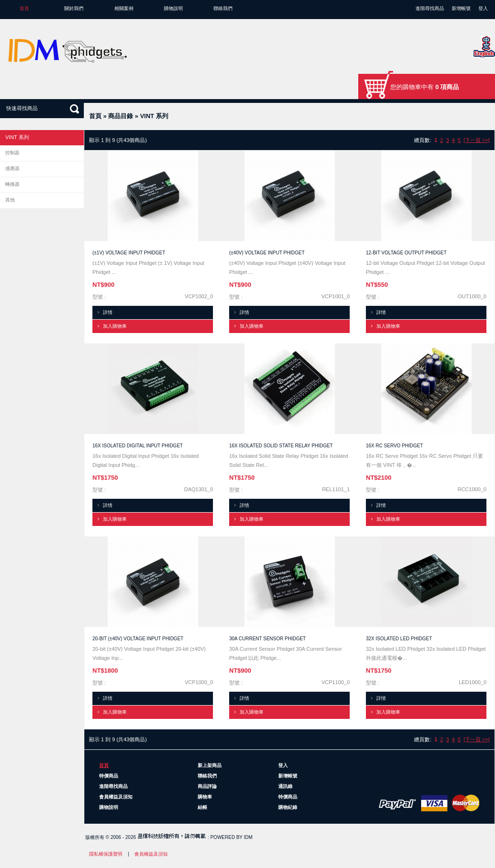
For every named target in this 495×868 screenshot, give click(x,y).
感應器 (12, 168)
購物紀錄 (288, 807)
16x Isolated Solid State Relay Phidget (281, 446)
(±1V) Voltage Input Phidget (129, 253)
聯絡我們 (223, 8)
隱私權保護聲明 (106, 854)
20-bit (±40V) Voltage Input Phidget (138, 639)
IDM (248, 837)
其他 (10, 200)
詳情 (108, 312)
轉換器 (12, 184)
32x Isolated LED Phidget (399, 639)
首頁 (24, 8)
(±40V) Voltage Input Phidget (267, 253)
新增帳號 (461, 8)
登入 (483, 8)
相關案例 (124, 8)
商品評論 (207, 786)
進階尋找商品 (430, 8)
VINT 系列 (154, 116)
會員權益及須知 (116, 797)
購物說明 (173, 8)
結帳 (202, 807)
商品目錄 (121, 116)
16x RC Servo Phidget (394, 446)
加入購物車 (115, 326)
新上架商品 (210, 765)
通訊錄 (285, 786)
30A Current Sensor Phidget (268, 639)
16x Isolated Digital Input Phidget (138, 446)
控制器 (12, 153)
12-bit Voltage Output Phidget (406, 253)
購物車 (205, 797)
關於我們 (74, 8)
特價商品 (109, 776)
